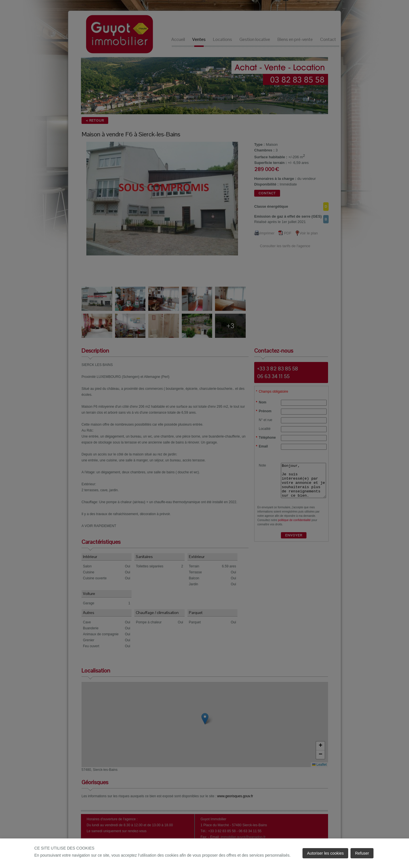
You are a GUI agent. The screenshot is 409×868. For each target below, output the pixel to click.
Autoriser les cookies (325, 853)
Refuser (362, 853)
